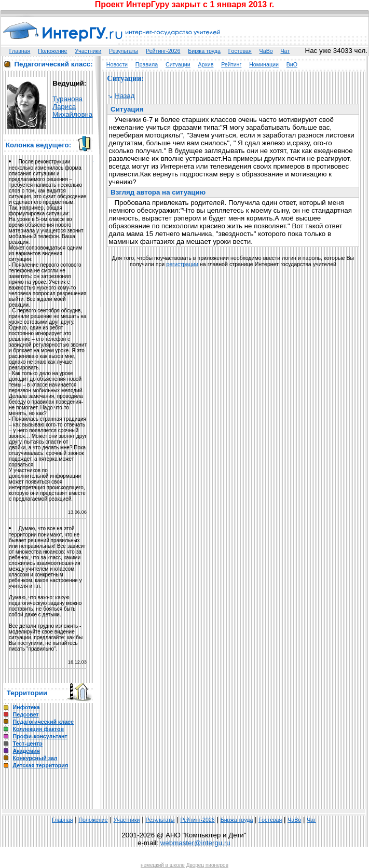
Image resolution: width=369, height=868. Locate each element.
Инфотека (26, 707)
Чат (285, 51)
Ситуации (178, 64)
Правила (147, 64)
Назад (121, 96)
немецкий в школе (163, 865)
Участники (88, 51)
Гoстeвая (240, 51)
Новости (117, 64)
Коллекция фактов (38, 729)
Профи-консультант (40, 736)
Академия (26, 751)
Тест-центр (28, 743)
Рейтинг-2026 (163, 51)
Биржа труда (204, 51)
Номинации (264, 64)
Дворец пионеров (207, 865)
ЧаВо (266, 51)
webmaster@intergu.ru (195, 843)
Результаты (124, 51)
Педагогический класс (43, 722)
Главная (20, 51)
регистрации (182, 264)
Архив (206, 64)
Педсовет (26, 714)
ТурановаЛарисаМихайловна (72, 107)
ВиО (292, 64)
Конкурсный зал (35, 758)
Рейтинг (231, 64)
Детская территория (41, 765)
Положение (52, 51)
